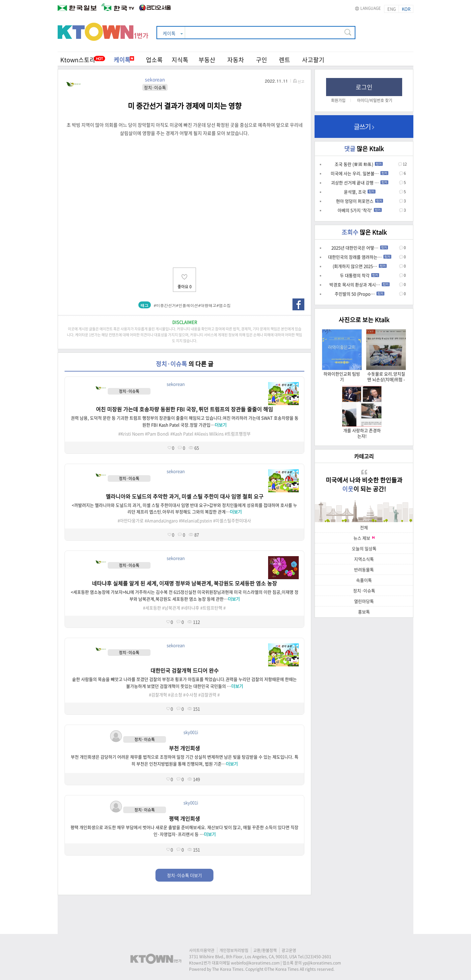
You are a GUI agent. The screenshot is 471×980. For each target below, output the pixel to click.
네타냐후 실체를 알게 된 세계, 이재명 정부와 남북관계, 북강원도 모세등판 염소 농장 (184, 583)
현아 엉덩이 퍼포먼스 (360, 201)
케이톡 (124, 60)
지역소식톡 (364, 559)
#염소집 (224, 305)
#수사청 (190, 695)
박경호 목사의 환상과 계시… (360, 284)
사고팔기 (313, 60)
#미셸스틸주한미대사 (232, 520)
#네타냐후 (190, 608)
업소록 (154, 60)
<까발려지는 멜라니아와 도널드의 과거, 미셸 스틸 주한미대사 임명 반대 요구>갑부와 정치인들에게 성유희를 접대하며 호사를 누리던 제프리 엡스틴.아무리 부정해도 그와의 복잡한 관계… (184, 508)
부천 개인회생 (184, 748)
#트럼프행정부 (238, 434)
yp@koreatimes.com (322, 963)
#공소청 (175, 695)
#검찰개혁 (158, 695)
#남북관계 (171, 608)
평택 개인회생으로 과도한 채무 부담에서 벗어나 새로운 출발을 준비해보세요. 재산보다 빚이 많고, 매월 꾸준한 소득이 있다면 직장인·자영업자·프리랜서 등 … (184, 831)
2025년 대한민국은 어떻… (360, 248)
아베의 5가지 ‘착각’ (360, 210)
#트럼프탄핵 (211, 608)
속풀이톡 (364, 580)
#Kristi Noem (131, 434)
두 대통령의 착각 (360, 275)
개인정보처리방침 (234, 950)
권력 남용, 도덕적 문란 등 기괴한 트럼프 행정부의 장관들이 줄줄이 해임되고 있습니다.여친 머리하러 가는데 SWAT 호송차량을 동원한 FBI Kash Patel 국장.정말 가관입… (185, 421)
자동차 (236, 60)
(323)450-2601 (318, 957)
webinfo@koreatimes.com (255, 963)
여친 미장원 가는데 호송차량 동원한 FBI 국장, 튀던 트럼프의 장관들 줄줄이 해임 (184, 409)
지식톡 (180, 60)
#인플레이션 (187, 305)
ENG (392, 9)
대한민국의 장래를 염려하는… (360, 257)
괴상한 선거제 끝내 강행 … (360, 182)
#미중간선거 (165, 305)
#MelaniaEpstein (195, 520)
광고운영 (289, 950)
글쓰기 (364, 127)
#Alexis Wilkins (209, 434)
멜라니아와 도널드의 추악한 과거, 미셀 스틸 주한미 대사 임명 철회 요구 (185, 496)
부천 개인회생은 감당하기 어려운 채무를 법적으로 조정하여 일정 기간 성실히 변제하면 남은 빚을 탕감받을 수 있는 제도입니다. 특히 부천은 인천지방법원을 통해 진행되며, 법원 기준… (185, 760)
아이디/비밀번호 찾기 (375, 100)
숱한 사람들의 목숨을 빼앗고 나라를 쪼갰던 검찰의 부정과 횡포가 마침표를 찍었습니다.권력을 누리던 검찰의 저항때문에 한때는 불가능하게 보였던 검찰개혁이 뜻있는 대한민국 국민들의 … (184, 683)
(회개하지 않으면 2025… (360, 266)
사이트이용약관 (202, 950)
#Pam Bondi (157, 434)
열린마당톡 (364, 601)
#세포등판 (152, 608)
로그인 (364, 87)
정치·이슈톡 (364, 591)
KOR (406, 9)
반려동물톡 (364, 569)
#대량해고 (208, 305)
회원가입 (338, 100)
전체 (364, 527)
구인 (262, 60)
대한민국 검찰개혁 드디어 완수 (185, 670)
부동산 (207, 60)
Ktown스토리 (78, 60)
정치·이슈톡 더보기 (184, 875)
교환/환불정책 (265, 950)
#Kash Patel (182, 434)
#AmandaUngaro (161, 520)
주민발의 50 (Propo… (360, 294)
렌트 (285, 60)
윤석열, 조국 (360, 192)
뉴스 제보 (364, 538)
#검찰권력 (207, 695)
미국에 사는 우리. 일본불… (360, 173)
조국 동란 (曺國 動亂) (359, 164)
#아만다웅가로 (131, 520)
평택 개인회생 (184, 818)
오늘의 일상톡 (364, 548)
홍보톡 (364, 612)
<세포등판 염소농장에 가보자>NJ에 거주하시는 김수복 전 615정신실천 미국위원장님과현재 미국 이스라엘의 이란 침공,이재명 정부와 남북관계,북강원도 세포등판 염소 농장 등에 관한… (185, 595)
